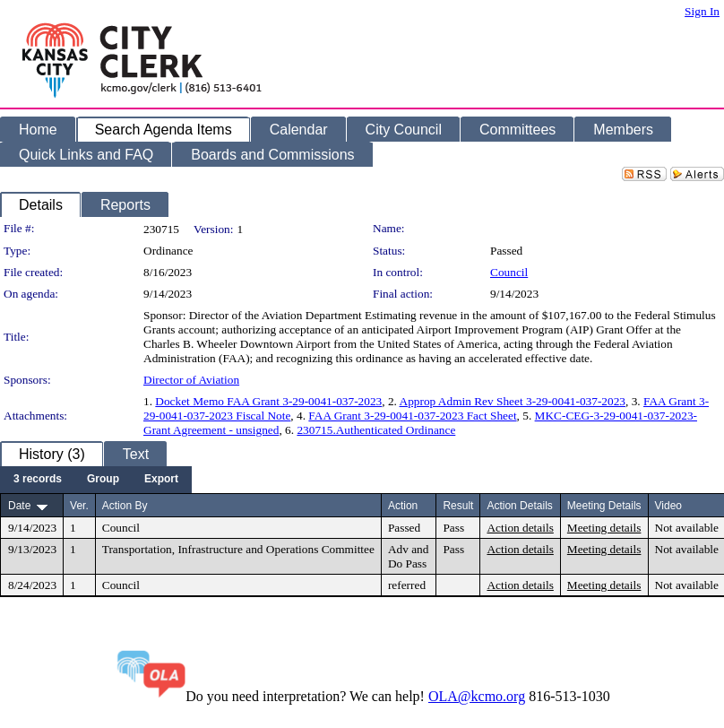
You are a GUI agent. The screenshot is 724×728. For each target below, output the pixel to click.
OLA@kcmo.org (477, 696)
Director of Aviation (191, 380)
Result (458, 506)
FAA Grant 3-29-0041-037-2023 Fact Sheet (412, 416)
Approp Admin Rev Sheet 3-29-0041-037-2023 (513, 401)
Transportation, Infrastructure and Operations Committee (238, 549)
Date (19, 506)
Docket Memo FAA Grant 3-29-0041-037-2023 (268, 401)
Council (509, 272)
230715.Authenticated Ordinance (376, 430)
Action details (520, 528)
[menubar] (96, 480)
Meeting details (604, 528)
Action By (125, 506)
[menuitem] (38, 480)
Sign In (702, 11)
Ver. (79, 506)
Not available (687, 528)
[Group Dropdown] (103, 480)
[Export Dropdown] (161, 480)
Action (403, 506)
